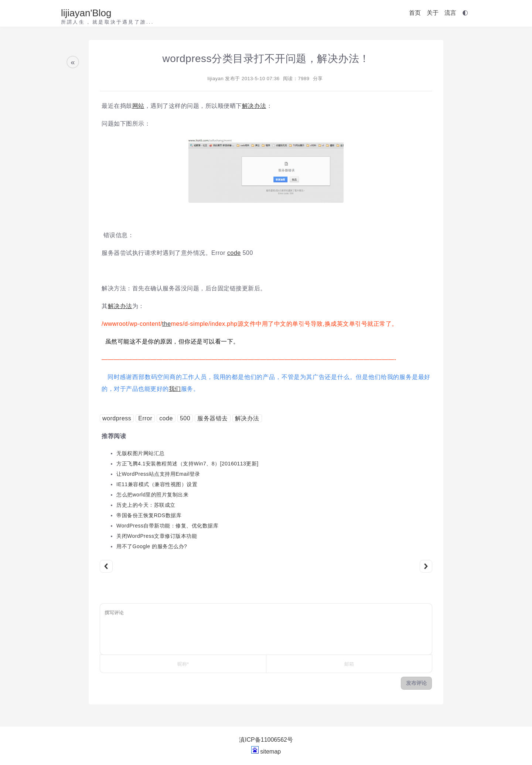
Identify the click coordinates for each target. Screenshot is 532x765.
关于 (433, 13)
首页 (415, 13)
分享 (318, 78)
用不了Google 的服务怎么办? (152, 546)
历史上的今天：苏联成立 (146, 505)
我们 (175, 389)
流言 (450, 13)
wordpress (117, 418)
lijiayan (215, 78)
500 (185, 418)
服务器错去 (213, 418)
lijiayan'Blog (86, 13)
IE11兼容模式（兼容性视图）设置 (157, 484)
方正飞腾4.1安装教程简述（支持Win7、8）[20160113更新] (187, 464)
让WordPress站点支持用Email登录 (158, 474)
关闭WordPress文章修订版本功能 (157, 536)
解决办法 (254, 106)
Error (145, 418)
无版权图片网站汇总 (141, 453)
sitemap (270, 752)
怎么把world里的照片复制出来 (152, 495)
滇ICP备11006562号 (266, 740)
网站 (138, 106)
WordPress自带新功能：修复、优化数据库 (167, 526)
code (234, 253)
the (167, 324)
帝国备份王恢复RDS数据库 (149, 515)
